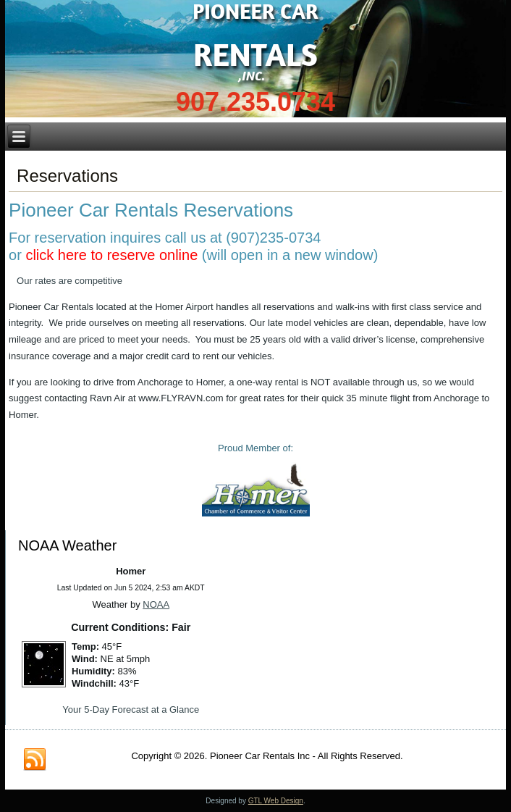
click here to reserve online (111, 255)
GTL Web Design (276, 801)
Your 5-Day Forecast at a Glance (131, 710)
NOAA (156, 604)
